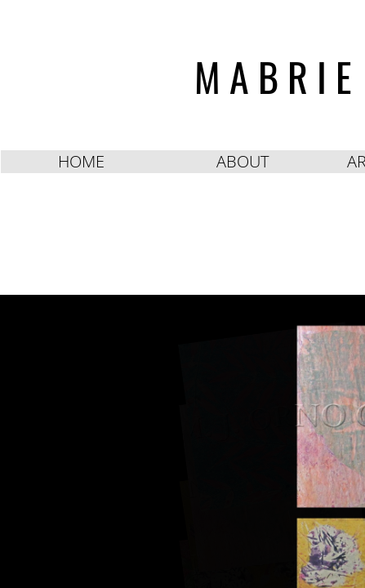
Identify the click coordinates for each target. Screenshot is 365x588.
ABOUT (243, 161)
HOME (81, 161)
